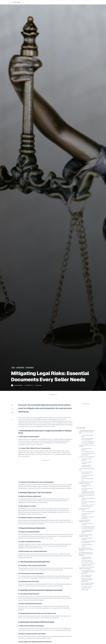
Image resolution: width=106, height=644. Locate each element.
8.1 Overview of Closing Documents (87, 549)
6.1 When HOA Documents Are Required (88, 524)
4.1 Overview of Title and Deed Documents (87, 497)
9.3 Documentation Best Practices (87, 570)
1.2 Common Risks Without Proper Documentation (88, 464)
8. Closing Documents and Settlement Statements (85, 546)
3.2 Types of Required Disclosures (86, 487)
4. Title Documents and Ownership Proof (87, 494)
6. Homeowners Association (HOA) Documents (87, 520)
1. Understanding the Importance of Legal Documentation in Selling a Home (87, 457)
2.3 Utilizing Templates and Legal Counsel (87, 479)
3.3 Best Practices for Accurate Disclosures (86, 491)
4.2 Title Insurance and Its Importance (87, 501)
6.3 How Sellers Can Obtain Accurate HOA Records (88, 530)
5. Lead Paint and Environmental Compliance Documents (86, 507)
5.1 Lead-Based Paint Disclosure (86, 511)
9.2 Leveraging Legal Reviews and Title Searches (88, 567)
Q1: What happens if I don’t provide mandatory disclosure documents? (88, 597)
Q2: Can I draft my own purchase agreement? (87, 601)
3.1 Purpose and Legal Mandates (86, 484)
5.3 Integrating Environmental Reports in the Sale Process (88, 517)
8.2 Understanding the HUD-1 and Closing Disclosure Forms (88, 552)
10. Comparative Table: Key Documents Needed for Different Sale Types (86, 574)
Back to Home (16, 2)
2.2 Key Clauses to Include (88, 476)
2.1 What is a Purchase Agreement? (87, 474)
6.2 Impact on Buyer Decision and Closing (88, 527)
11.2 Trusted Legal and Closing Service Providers (87, 586)
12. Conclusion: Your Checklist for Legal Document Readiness (87, 593)
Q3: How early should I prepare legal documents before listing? (87, 605)
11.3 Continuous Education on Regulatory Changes (88, 589)
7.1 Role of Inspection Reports (88, 536)
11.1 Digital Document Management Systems (86, 583)
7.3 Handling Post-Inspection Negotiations (88, 542)
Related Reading (85, 614)
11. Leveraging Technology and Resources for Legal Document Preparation (86, 579)
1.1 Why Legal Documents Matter (87, 461)
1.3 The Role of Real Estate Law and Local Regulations (88, 467)
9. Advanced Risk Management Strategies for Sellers (86, 560)
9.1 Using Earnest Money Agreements (87, 563)
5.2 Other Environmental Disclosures (87, 514)
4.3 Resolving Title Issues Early (87, 504)
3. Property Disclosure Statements (87, 482)
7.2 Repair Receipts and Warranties (87, 539)
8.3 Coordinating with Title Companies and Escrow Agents (87, 556)
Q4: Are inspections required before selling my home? (88, 609)
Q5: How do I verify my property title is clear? (87, 612)
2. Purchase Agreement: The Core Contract (86, 470)
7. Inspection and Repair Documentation (84, 534)
